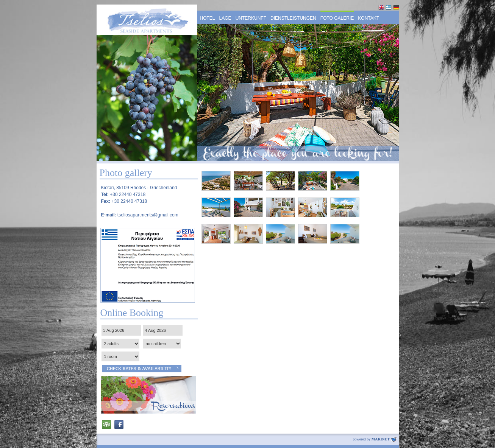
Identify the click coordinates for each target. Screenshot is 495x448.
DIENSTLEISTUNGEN (293, 18)
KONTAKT (369, 18)
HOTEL (208, 18)
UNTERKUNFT (251, 18)
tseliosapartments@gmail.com (148, 215)
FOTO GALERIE (337, 18)
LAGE (225, 18)
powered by (375, 439)
